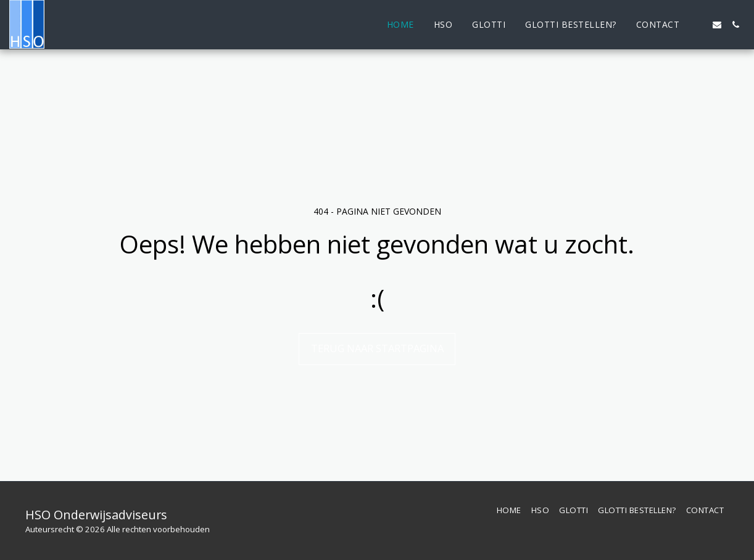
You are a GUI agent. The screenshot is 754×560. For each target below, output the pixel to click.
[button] (698, 25)
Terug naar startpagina (377, 348)
